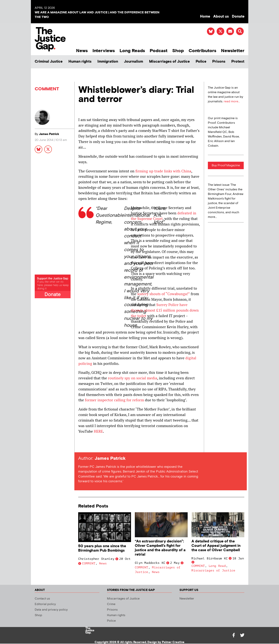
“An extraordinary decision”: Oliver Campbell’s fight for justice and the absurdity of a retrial (160, 548)
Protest (238, 62)
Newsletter (233, 51)
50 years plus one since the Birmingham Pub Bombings (102, 548)
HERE (98, 431)
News (82, 51)
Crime (111, 604)
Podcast (159, 51)
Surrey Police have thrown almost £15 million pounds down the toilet (165, 310)
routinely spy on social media (133, 378)
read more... (232, 101)
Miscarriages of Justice (169, 62)
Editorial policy (45, 604)
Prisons (219, 62)
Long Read (217, 566)
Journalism (133, 62)
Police (201, 62)
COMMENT (47, 89)
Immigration (108, 62)
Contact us (42, 599)
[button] (240, 31)
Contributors (202, 51)
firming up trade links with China (163, 171)
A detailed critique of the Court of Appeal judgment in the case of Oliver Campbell (216, 546)
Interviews (104, 51)
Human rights (80, 62)
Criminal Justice (49, 62)
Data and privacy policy (51, 610)
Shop (178, 51)
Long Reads (132, 51)
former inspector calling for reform (114, 400)
